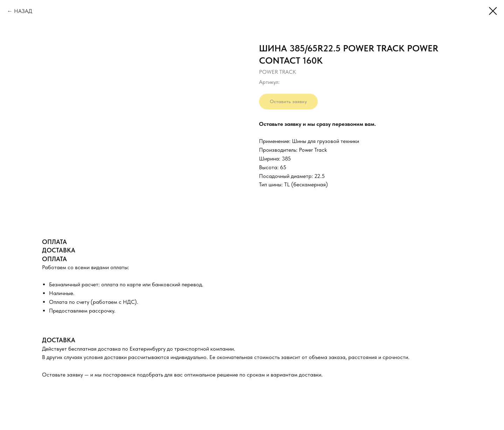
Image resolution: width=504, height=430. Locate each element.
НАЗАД (23, 11)
